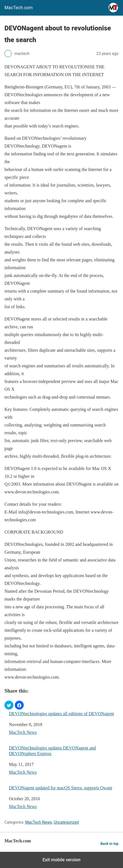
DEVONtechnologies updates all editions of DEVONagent (61, 714)
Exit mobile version (61, 860)
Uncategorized (66, 822)
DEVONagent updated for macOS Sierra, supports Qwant (61, 788)
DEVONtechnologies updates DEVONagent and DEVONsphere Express (52, 751)
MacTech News (23, 732)
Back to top (109, 844)
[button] (9, 705)
